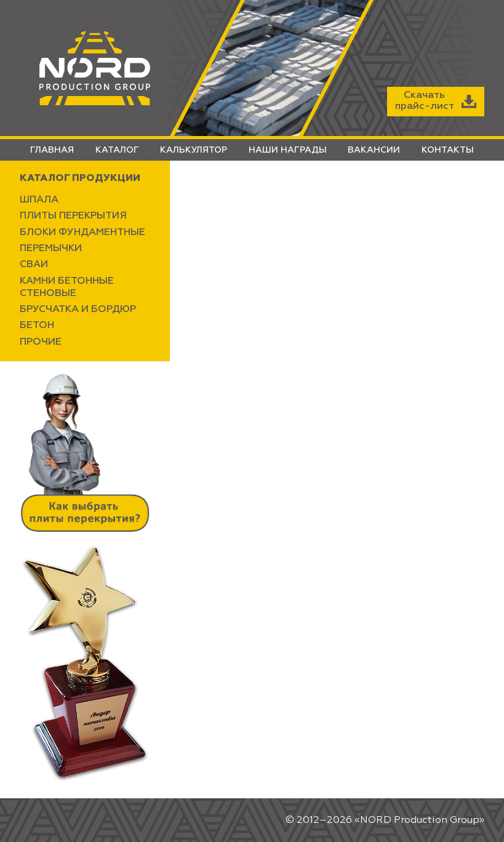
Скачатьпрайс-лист (436, 101)
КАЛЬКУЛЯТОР (194, 150)
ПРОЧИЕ (41, 342)
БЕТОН (37, 326)
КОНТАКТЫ (448, 150)
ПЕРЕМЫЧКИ (51, 249)
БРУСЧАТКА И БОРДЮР (78, 310)
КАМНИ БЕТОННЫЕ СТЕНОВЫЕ (67, 287)
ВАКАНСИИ (374, 150)
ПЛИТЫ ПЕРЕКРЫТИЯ (73, 216)
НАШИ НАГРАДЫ (288, 150)
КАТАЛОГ (117, 150)
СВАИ (34, 265)
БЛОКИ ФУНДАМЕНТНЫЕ (82, 233)
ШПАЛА (39, 200)
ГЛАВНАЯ (52, 150)
